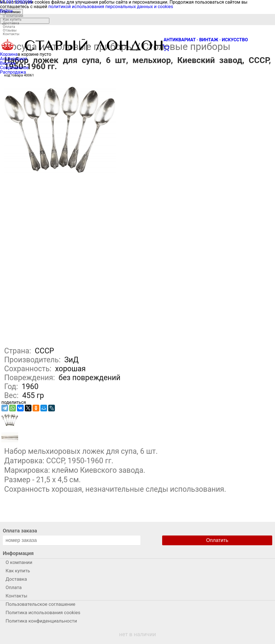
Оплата (9, 27)
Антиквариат (14, 59)
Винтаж (8, 63)
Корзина (9, 54)
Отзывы (10, 30)
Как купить (12, 19)
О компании (13, 16)
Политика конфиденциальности (41, 621)
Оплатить (217, 540)
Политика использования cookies (43, 612)
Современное (14, 68)
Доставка (11, 23)
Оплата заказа (20, 531)
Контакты (11, 34)
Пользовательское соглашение (40, 604)
